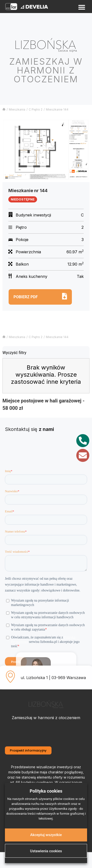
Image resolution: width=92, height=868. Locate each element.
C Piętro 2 (36, 109)
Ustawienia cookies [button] (46, 851)
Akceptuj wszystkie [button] (46, 835)
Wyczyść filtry (14, 353)
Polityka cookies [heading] (46, 791)
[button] (82, 7)
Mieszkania (17, 109)
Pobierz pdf (26, 297)
